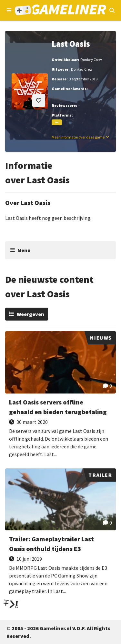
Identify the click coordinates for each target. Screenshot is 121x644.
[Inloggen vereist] (39, 100)
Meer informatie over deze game (78, 137)
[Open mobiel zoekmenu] (112, 10)
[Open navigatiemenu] (9, 10)
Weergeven (30, 314)
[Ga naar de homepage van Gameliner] (60, 10)
